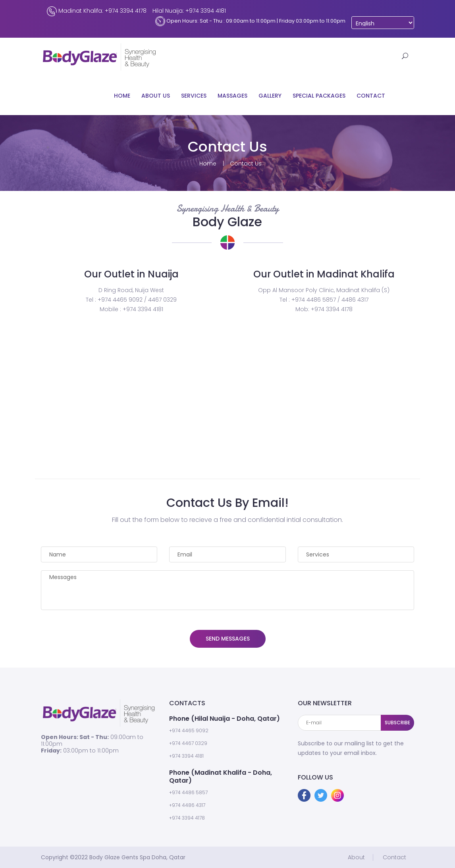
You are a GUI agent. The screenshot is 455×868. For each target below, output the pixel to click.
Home (122, 96)
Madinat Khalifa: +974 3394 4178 (97, 11)
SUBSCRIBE (397, 723)
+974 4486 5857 (188, 792)
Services (194, 96)
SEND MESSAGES (228, 639)
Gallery (270, 96)
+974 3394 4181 (186, 756)
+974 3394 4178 (187, 818)
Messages (227, 590)
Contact (371, 96)
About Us (156, 96)
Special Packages (319, 96)
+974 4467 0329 (188, 743)
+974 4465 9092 (189, 730)
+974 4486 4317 (187, 805)
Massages (232, 96)
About (356, 857)
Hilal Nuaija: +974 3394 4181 (189, 11)
